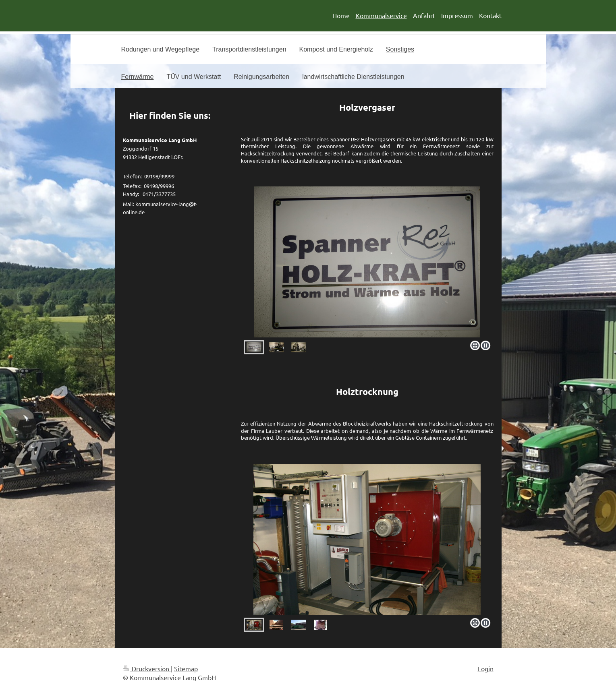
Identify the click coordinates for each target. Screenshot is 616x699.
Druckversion (147, 668)
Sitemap (186, 668)
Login (486, 668)
